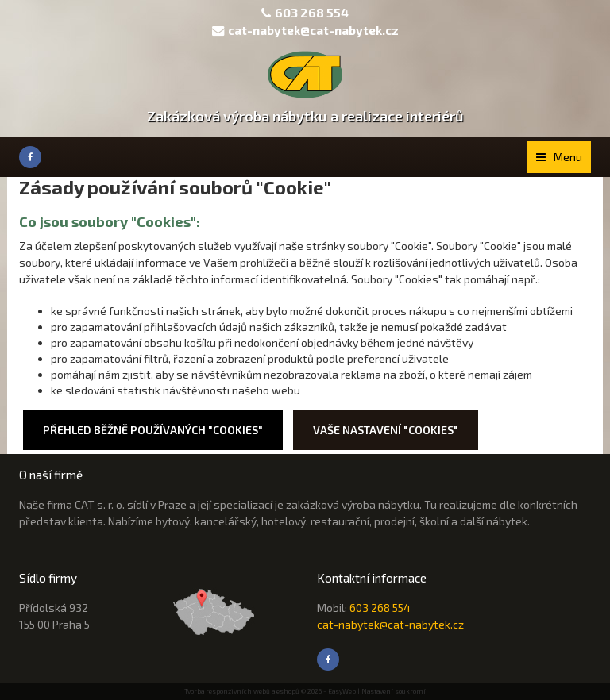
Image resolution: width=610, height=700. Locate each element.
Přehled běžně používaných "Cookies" (153, 430)
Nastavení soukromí (394, 691)
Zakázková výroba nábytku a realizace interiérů (305, 116)
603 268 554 (312, 13)
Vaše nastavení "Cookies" (386, 430)
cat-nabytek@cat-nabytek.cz (305, 30)
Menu (559, 157)
